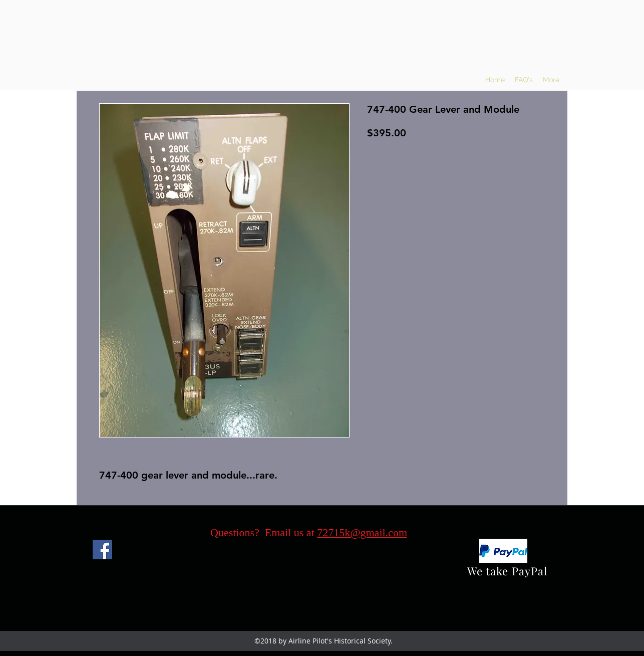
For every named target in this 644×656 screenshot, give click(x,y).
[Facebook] (102, 550)
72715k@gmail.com (362, 532)
